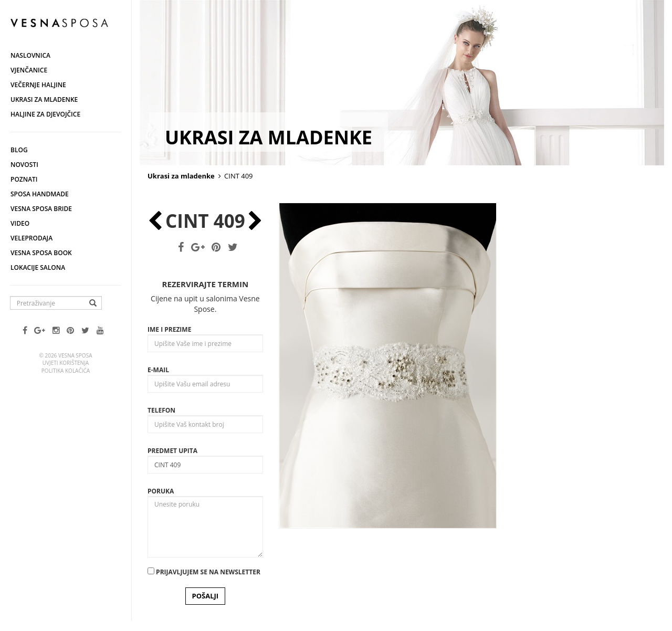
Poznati (24, 179)
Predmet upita (172, 451)
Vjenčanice (29, 70)
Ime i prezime (169, 329)
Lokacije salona (38, 267)
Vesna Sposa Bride (41, 209)
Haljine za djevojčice (45, 114)
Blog (19, 150)
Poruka (161, 491)
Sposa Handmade (40, 194)
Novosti (24, 165)
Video (20, 223)
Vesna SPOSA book (41, 253)
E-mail (158, 370)
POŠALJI (206, 596)
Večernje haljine (38, 85)
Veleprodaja (31, 238)
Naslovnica (30, 55)
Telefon (161, 410)
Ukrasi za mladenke (44, 99)
